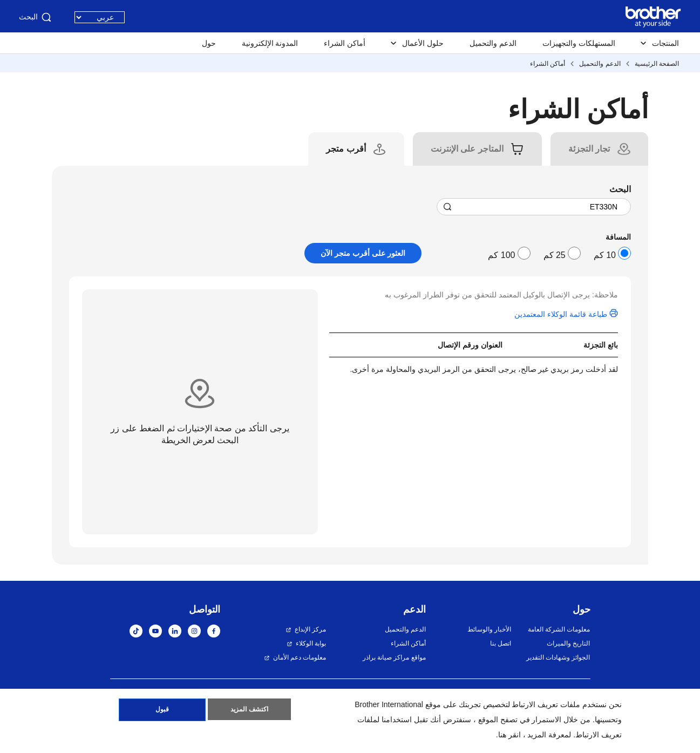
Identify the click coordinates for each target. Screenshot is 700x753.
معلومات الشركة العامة (559, 629)
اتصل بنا (501, 643)
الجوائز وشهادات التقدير (558, 657)
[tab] (589, 149)
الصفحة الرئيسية (657, 64)
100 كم (501, 255)
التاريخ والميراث (568, 643)
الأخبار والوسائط (489, 629)
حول (209, 43)
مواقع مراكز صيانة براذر (394, 657)
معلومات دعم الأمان (300, 657)
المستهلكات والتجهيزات (579, 43)
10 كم (605, 255)
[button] (669, 724)
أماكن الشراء (345, 43)
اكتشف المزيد (249, 711)
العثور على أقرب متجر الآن (363, 253)
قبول (162, 711)
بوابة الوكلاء (311, 643)
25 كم (555, 255)
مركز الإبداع (310, 629)
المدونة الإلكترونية (270, 43)
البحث (36, 17)
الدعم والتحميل (493, 43)
